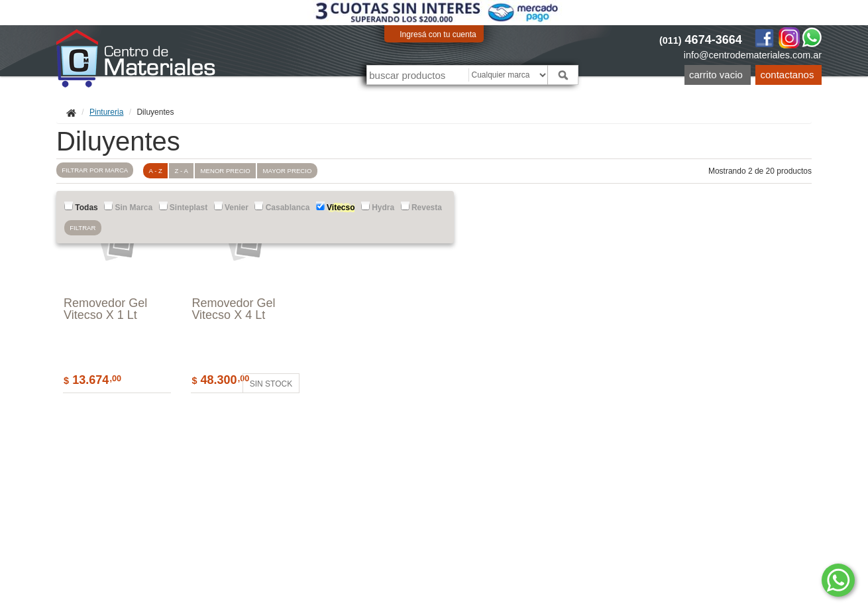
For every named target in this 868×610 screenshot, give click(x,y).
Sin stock (273, 384)
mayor (298, 171)
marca (96, 171)
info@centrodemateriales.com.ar (753, 55)
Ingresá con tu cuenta (438, 34)
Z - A (189, 171)
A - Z (161, 171)
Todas (81, 207)
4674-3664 (701, 40)
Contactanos (787, 75)
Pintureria (106, 112)
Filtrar (84, 230)
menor (235, 171)
